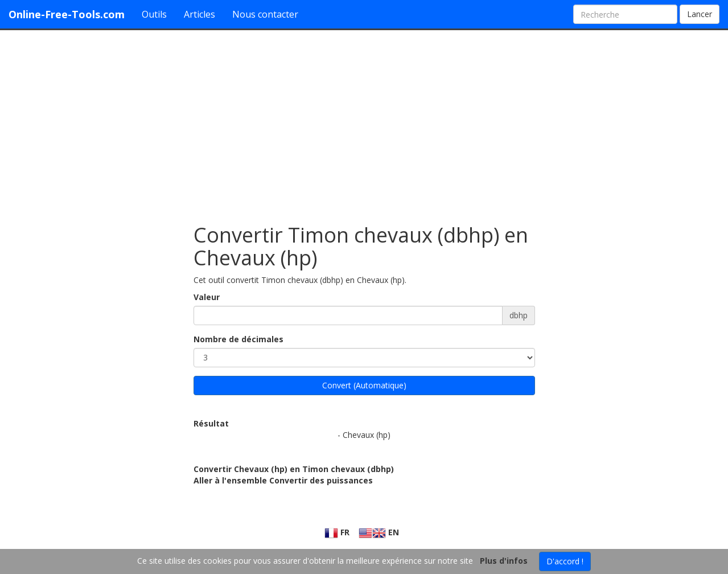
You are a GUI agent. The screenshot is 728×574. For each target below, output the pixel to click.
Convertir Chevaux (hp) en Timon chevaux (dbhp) (294, 469)
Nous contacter (265, 14)
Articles (200, 14)
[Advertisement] (364, 121)
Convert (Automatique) (364, 385)
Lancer (700, 14)
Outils (154, 14)
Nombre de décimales (238, 339)
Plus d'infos (504, 561)
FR (337, 532)
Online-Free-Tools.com (67, 14)
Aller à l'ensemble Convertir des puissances (283, 480)
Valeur (207, 297)
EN (379, 532)
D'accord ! (565, 561)
